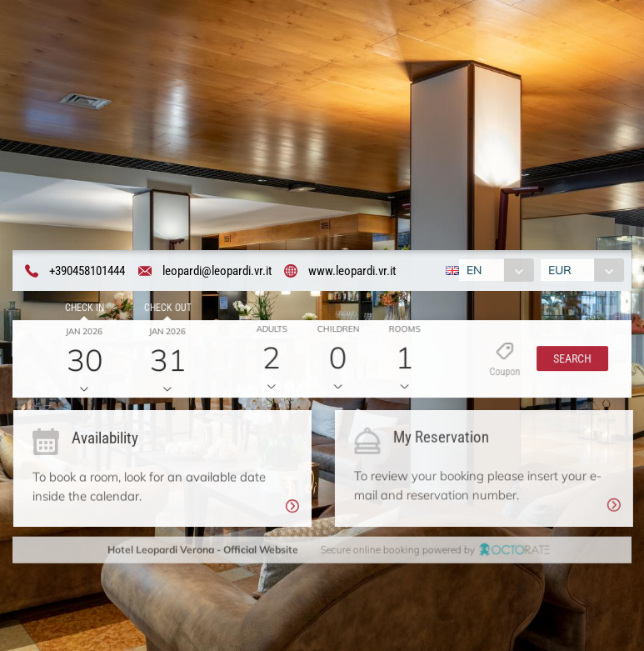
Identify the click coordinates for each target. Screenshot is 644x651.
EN (472, 271)
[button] (569, 361)
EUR (562, 271)
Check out (165, 309)
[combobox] (494, 271)
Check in (82, 309)
